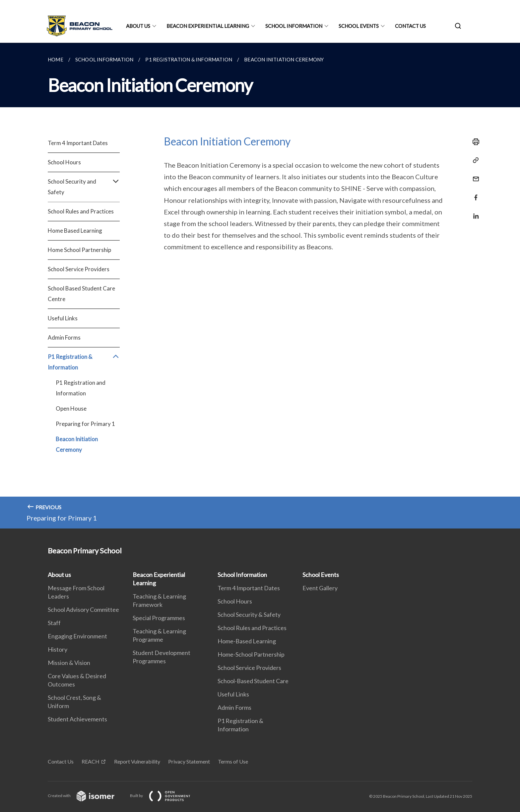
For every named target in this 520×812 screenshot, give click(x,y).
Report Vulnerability (137, 761)
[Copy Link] (474, 160)
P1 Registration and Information (81, 388)
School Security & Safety (249, 614)
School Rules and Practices (81, 211)
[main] (260, 286)
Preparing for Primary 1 (85, 424)
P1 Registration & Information (84, 362)
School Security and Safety (84, 187)
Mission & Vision (69, 663)
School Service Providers (79, 269)
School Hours (64, 162)
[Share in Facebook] (474, 193)
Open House (71, 408)
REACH (91, 761)
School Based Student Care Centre (81, 294)
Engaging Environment (77, 636)
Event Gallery (320, 588)
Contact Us (410, 26)
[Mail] (474, 175)
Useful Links (63, 318)
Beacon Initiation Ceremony (77, 444)
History (58, 649)
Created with (86, 796)
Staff (54, 623)
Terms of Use (233, 761)
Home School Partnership (79, 250)
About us (138, 26)
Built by (165, 796)
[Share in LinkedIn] (474, 212)
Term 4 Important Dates (78, 143)
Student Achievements (77, 719)
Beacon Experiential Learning (208, 26)
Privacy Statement (189, 761)
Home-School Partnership (251, 654)
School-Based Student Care (253, 681)
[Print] (474, 142)
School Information (294, 26)
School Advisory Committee (83, 609)
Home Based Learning (75, 231)
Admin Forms (64, 337)
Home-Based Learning (247, 641)
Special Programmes (159, 618)
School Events (359, 26)
